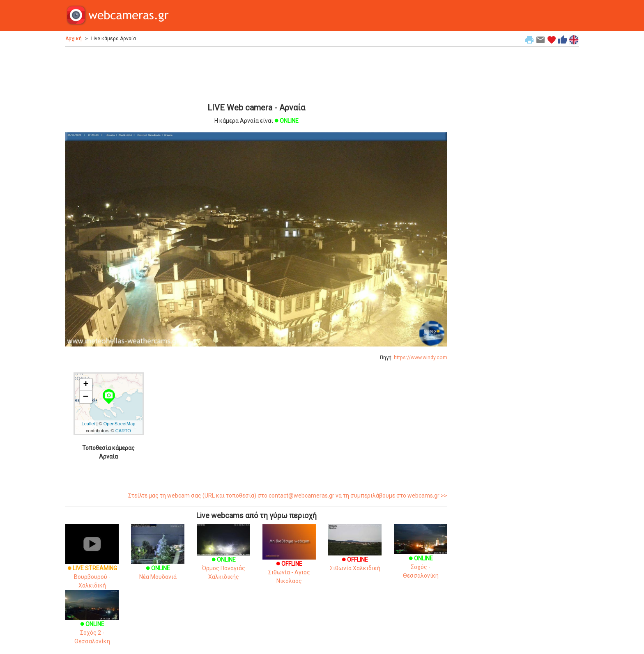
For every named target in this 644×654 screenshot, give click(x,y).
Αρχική (74, 39)
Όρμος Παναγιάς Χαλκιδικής (223, 558)
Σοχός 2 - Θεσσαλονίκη (92, 623)
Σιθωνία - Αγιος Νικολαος (289, 561)
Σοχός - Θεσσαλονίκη (421, 557)
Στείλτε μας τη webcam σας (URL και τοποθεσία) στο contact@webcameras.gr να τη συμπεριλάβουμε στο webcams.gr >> (288, 496)
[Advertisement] (256, 73)
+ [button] (86, 385)
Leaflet (89, 424)
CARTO (123, 431)
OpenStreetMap (120, 424)
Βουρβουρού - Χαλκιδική (92, 565)
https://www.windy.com (421, 358)
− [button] (86, 397)
